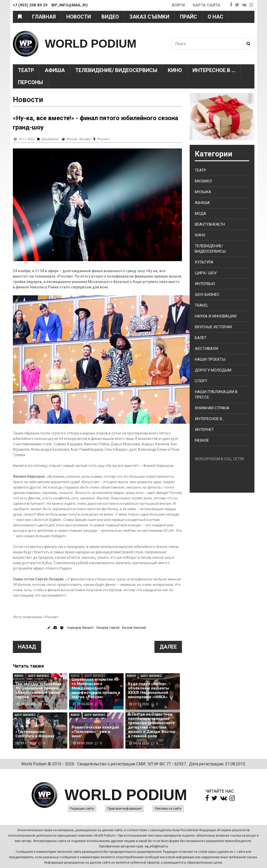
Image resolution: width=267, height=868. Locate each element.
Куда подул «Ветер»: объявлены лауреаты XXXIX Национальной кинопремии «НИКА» (149, 690)
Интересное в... (210, 419)
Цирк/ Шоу (206, 273)
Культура (204, 262)
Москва (85, 139)
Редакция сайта (82, 809)
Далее (168, 647)
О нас (215, 17)
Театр (26, 70)
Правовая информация (124, 809)
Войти (178, 5)
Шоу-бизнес (207, 295)
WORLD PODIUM (91, 44)
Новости (79, 17)
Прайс (188, 17)
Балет (201, 338)
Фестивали (206, 349)
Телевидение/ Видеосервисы (116, 70)
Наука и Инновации (216, 316)
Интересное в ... (214, 70)
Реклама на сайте (168, 809)
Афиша (55, 70)
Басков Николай (134, 628)
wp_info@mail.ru (156, 846)
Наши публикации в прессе (216, 395)
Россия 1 (104, 139)
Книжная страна (212, 408)
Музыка (203, 192)
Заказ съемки (149, 17)
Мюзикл (203, 181)
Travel (202, 305)
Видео (110, 17)
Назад (27, 647)
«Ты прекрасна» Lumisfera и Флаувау (35, 734)
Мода (200, 214)
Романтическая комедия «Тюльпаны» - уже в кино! (95, 732)
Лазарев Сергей (108, 628)
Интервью (205, 284)
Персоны (30, 82)
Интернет (204, 430)
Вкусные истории (213, 327)
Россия (72, 139)
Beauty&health (210, 224)
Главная (44, 17)
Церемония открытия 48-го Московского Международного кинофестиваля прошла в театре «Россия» (96, 688)
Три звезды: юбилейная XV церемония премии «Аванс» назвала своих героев (38, 690)
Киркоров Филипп (80, 628)
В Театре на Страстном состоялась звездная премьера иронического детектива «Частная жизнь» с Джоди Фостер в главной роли (152, 725)
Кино (175, 70)
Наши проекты (210, 359)
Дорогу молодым (213, 370)
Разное (202, 440)
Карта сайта (207, 5)
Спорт (201, 381)
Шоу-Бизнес (50, 139)
